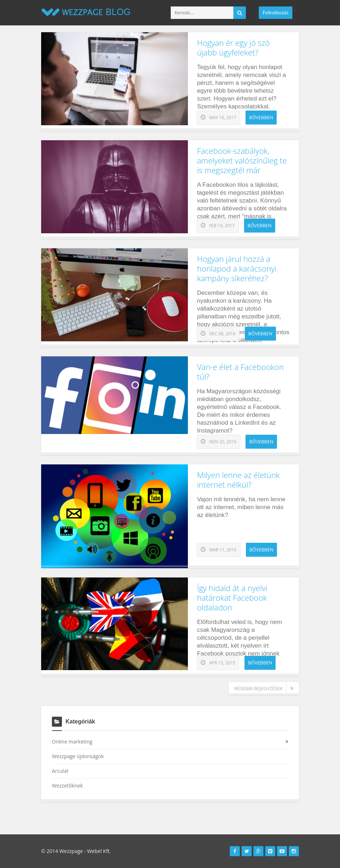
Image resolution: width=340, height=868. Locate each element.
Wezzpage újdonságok (78, 756)
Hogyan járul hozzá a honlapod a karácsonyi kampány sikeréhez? (237, 268)
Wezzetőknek (67, 786)
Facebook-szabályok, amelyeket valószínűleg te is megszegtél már (242, 160)
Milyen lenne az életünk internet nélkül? (238, 480)
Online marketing (72, 742)
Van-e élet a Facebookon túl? (240, 372)
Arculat (60, 771)
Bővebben (261, 117)
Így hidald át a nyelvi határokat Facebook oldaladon (232, 598)
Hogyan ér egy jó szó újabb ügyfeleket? (233, 47)
